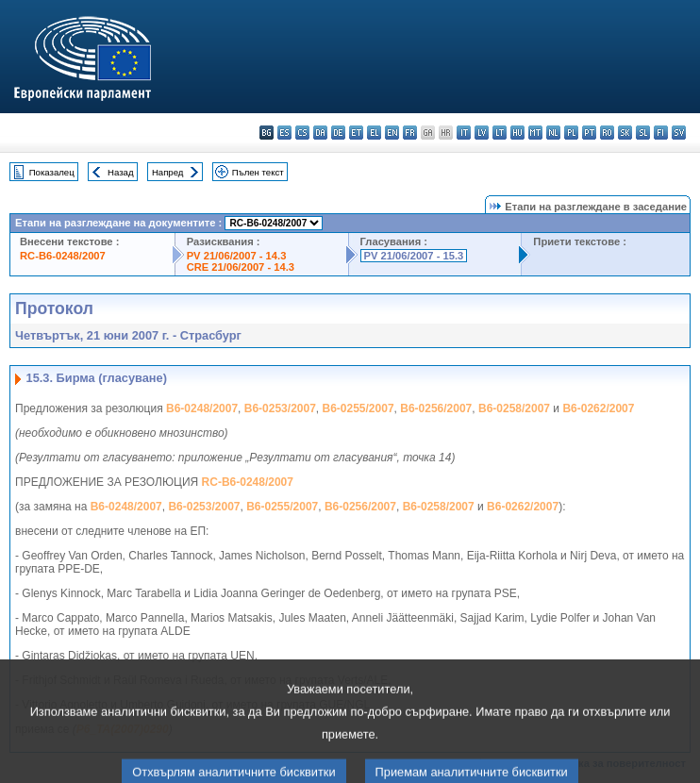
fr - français (410, 133)
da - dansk (320, 133)
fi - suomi (661, 133)
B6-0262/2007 (598, 408)
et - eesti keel (356, 133)
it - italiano (464, 133)
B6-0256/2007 (436, 408)
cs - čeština (302, 133)
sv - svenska (679, 133)
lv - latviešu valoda (482, 133)
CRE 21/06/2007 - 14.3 (241, 267)
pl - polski (571, 133)
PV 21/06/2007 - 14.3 (237, 256)
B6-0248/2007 (202, 408)
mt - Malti (535, 133)
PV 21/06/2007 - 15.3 (414, 256)
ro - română (607, 133)
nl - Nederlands (553, 133)
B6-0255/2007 (358, 408)
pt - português (589, 133)
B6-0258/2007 (514, 408)
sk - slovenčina (625, 133)
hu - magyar (517, 133)
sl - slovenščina (643, 133)
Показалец (52, 172)
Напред (168, 172)
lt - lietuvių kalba (500, 133)
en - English (392, 133)
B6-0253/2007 (280, 408)
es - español (284, 133)
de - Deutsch (338, 133)
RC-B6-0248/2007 (63, 256)
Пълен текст (258, 172)
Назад (121, 172)
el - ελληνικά (374, 133)
